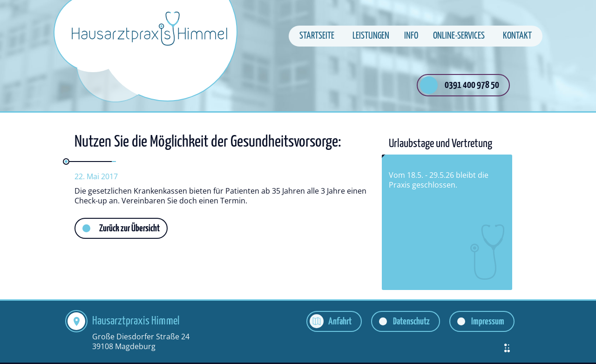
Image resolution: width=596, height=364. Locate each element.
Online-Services (459, 36)
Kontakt (517, 36)
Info (411, 36)
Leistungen (371, 36)
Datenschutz (411, 322)
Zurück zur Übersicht (129, 229)
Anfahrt (340, 322)
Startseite (317, 36)
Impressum (488, 322)
